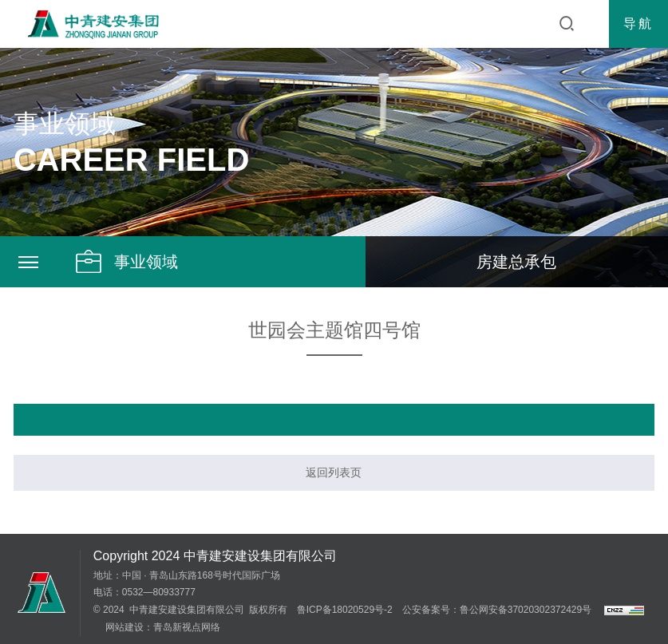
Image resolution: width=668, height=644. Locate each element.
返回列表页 (334, 472)
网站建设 (125, 627)
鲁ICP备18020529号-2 (345, 610)
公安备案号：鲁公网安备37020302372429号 (497, 610)
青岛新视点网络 (187, 627)
